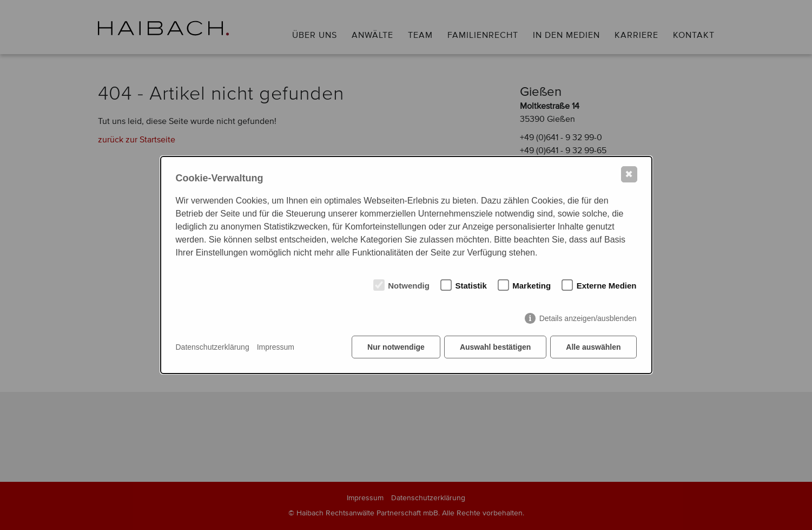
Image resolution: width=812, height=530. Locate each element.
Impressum (276, 347)
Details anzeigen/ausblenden (588, 318)
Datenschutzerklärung (213, 347)
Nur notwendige (396, 347)
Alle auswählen (593, 347)
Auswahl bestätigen (495, 347)
